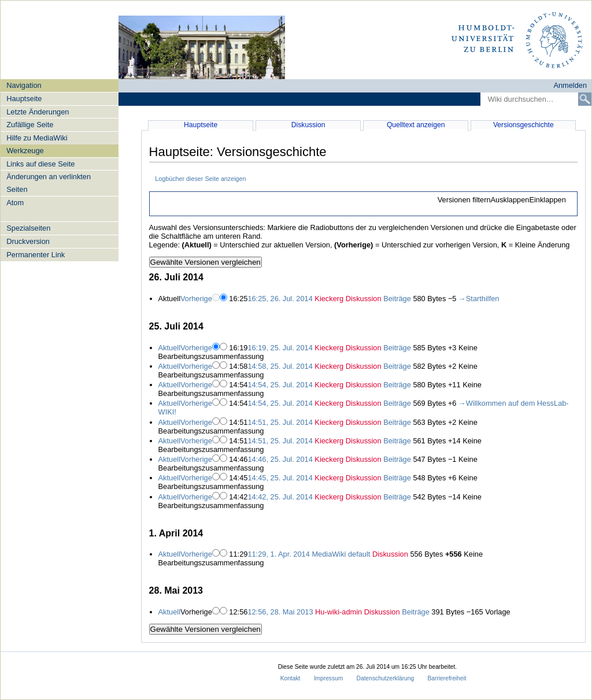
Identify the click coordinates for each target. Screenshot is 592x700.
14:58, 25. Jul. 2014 (280, 366)
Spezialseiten (28, 228)
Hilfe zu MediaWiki (37, 138)
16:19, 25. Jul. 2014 (280, 348)
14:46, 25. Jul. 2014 (280, 459)
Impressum (329, 678)
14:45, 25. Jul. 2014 (280, 478)
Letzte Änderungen (38, 112)
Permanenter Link (36, 255)
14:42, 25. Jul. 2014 (280, 497)
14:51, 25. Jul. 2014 (280, 422)
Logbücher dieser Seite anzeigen (200, 179)
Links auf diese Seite (40, 164)
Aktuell (169, 348)
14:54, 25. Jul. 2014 (280, 385)
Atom (15, 203)
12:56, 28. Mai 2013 (280, 612)
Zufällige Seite (30, 125)
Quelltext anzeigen (416, 125)
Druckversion (28, 241)
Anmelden (570, 85)
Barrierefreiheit (447, 678)
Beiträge (397, 299)
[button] (502, 200)
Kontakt (291, 678)
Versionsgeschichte (523, 125)
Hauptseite (24, 99)
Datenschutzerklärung (386, 678)
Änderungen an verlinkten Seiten (49, 183)
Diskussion (308, 125)
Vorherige (196, 299)
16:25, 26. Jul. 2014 (280, 299)
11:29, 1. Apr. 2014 (278, 554)
